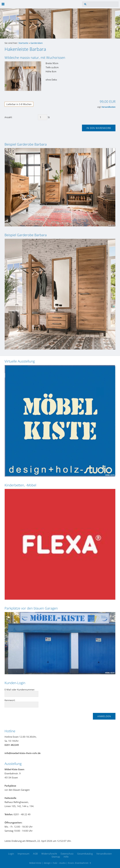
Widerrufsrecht (49, 854)
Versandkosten (108, 107)
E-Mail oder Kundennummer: (20, 690)
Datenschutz (67, 854)
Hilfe (66, 857)
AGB (35, 854)
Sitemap (56, 857)
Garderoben (37, 43)
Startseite (23, 43)
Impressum (23, 854)
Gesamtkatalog (85, 854)
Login (11, 854)
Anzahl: (8, 117)
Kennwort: (10, 700)
